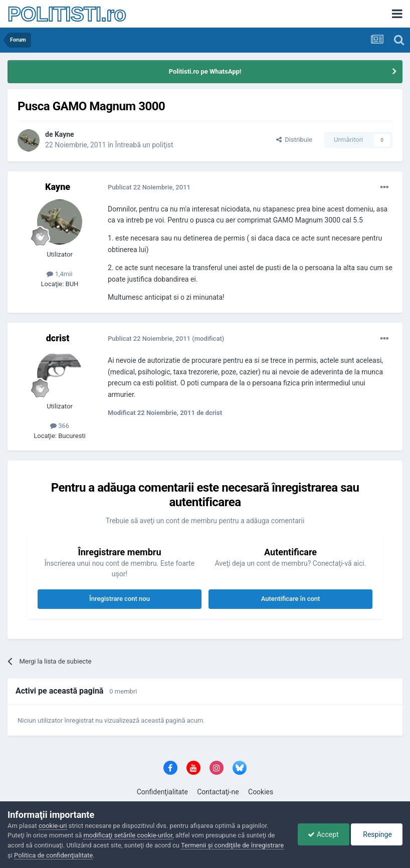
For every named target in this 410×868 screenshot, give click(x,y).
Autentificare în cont (291, 599)
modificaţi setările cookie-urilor (128, 835)
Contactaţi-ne (218, 792)
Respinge (377, 834)
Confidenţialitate (162, 792)
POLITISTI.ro (67, 14)
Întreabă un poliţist (144, 145)
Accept (323, 834)
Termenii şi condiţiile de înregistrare (232, 845)
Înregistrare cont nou (120, 599)
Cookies (261, 792)
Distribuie (294, 140)
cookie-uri (53, 826)
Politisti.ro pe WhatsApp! (205, 71)
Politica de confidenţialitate (53, 855)
